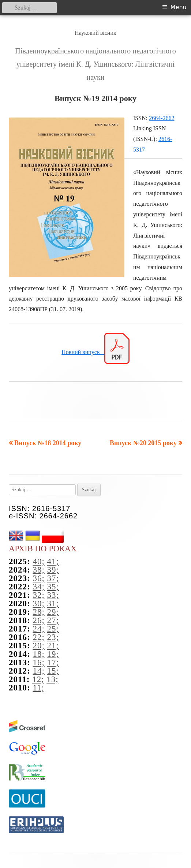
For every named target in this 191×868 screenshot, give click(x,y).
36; (38, 578)
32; (38, 595)
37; (53, 578)
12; (38, 679)
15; (53, 671)
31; (53, 603)
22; (38, 637)
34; (38, 587)
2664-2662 (162, 118)
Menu (179, 7)
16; (38, 662)
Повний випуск (83, 352)
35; (53, 587)
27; (53, 620)
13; (52, 679)
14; (38, 671)
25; (53, 629)
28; (38, 612)
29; (53, 612)
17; (53, 662)
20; (38, 646)
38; (38, 570)
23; (53, 637)
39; (53, 570)
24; (38, 629)
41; (53, 561)
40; (38, 561)
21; (53, 646)
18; (38, 654)
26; (38, 620)
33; (53, 595)
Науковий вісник (95, 33)
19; (53, 654)
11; (38, 688)
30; (38, 603)
